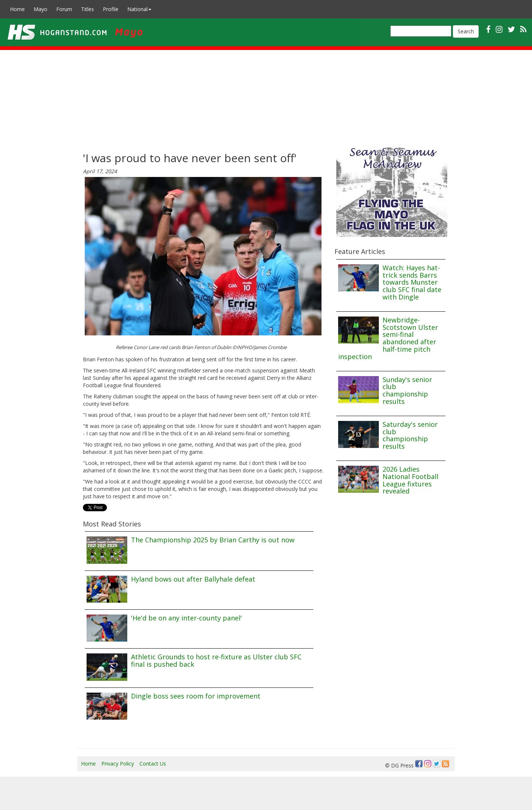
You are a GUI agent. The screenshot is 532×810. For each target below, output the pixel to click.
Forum (64, 9)
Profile (111, 9)
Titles (87, 9)
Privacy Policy (118, 764)
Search (466, 31)
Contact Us (153, 764)
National (139, 9)
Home (17, 9)
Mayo (41, 9)
